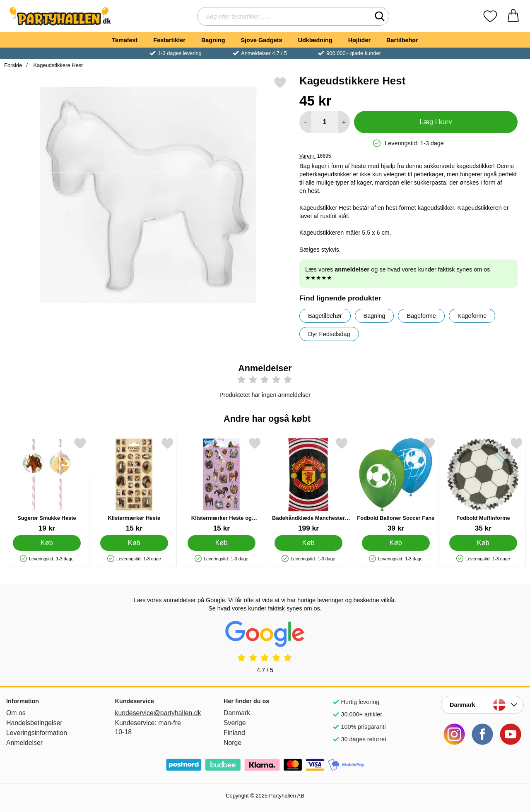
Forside (13, 65)
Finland (234, 733)
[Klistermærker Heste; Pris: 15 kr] (134, 485)
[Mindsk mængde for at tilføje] (305, 122)
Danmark (237, 713)
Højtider (359, 40)
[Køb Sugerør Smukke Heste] (47, 543)
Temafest (125, 40)
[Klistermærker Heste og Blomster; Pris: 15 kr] (222, 485)
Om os (16, 713)
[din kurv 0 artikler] (513, 16)
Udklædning (315, 40)
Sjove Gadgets (262, 40)
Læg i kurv (436, 122)
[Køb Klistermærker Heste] (134, 543)
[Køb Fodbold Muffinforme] (483, 543)
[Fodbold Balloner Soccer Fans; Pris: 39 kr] (396, 485)
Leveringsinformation (37, 733)
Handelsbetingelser (34, 723)
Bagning (213, 40)
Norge (232, 743)
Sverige (235, 723)
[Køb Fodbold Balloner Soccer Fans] (396, 543)
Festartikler (169, 40)
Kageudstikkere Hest (57, 65)
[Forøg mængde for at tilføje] (344, 122)
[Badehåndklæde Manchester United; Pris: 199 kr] (308, 485)
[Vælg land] (482, 705)
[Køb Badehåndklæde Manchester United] (309, 543)
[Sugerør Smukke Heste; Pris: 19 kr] (47, 485)
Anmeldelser (24, 743)
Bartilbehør (402, 40)
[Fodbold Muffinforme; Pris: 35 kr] (483, 485)
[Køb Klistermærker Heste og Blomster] (221, 543)
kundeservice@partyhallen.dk (157, 713)
